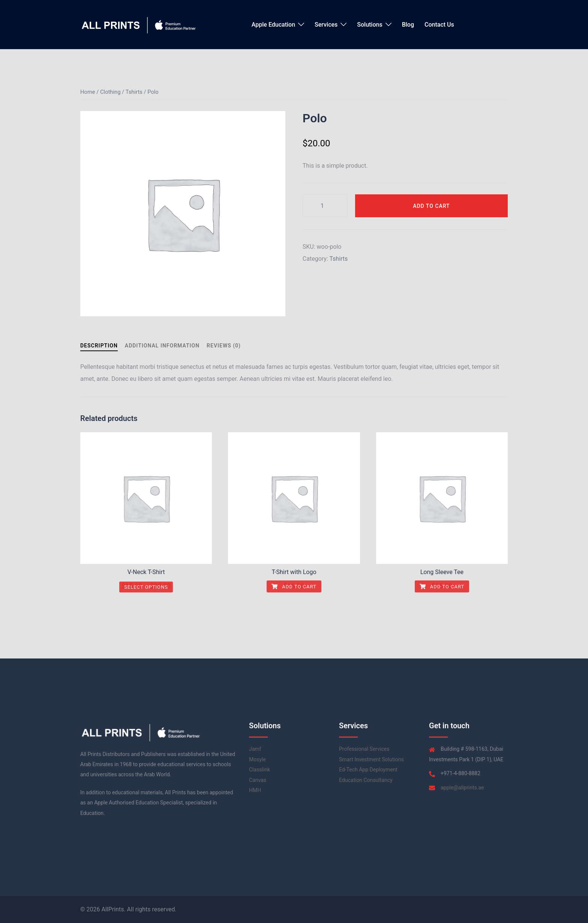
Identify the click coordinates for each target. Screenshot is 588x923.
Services (326, 25)
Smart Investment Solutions (371, 759)
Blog (408, 25)
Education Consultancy (366, 780)
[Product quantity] (325, 206)
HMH (255, 790)
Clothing (110, 92)
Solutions (370, 25)
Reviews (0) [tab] (224, 346)
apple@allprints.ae (462, 788)
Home (88, 92)
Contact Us (439, 25)
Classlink (259, 770)
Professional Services (364, 749)
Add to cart (431, 206)
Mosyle (257, 759)
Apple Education (273, 25)
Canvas (258, 780)
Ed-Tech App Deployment (368, 770)
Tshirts (134, 92)
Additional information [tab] (162, 346)
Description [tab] (99, 346)
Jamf (255, 749)
